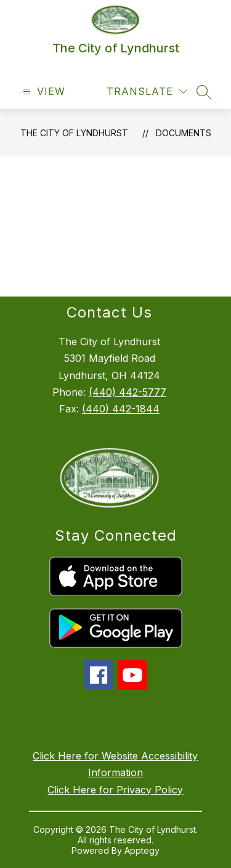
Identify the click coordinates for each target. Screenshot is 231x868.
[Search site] (204, 92)
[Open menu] (43, 92)
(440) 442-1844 (121, 409)
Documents (184, 133)
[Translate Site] (147, 92)
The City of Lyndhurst (74, 133)
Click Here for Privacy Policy (115, 790)
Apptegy (142, 850)
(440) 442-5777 (128, 392)
